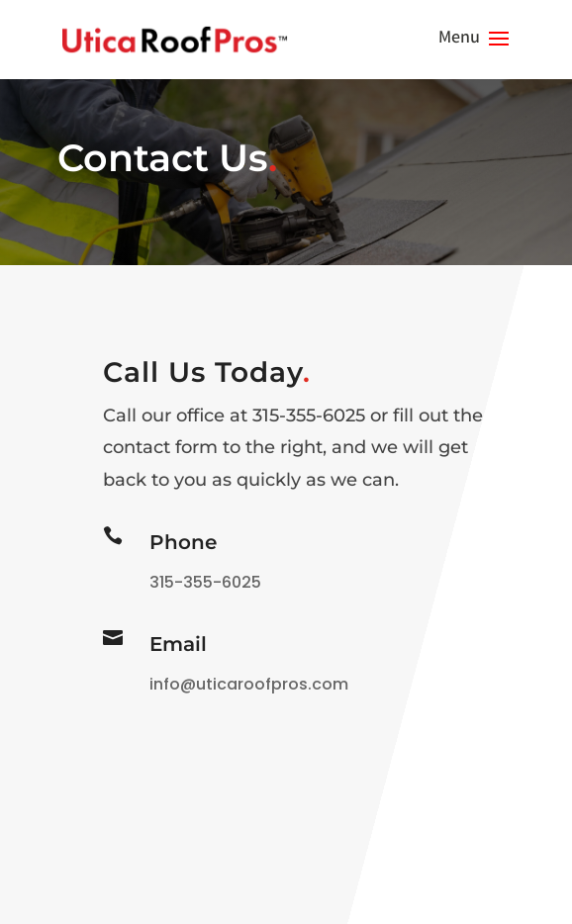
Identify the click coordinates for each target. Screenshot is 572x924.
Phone (183, 542)
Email (178, 644)
